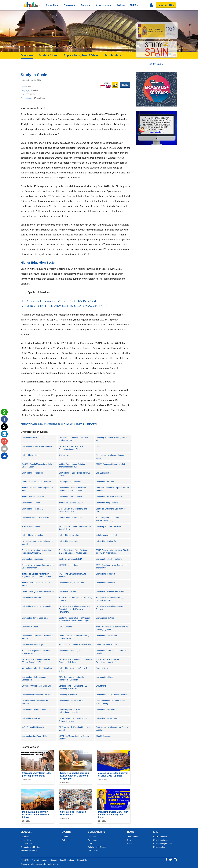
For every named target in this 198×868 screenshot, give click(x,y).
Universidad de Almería (106, 541)
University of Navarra (68, 695)
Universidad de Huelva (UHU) (71, 701)
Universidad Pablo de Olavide (34, 438)
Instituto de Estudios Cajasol (71, 503)
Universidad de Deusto (68, 541)
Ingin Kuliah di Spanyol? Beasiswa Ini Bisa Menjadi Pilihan (36, 815)
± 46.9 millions (38, 98)
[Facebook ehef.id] (167, 859)
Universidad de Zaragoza (32, 559)
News (130, 840)
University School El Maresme (109, 526)
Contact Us (82, 860)
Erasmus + (93, 840)
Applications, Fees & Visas (81, 55)
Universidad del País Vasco (108, 718)
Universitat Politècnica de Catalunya (37, 695)
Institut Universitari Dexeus (33, 497)
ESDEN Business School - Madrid (110, 464)
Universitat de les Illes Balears (109, 559)
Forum (125, 85)
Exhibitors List (159, 847)
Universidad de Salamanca (70, 497)
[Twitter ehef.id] (171, 859)
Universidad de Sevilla (31, 598)
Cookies (54, 860)
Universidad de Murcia (105, 574)
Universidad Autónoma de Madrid (36, 710)
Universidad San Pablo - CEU (34, 736)
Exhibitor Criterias (161, 840)
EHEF (134, 5)
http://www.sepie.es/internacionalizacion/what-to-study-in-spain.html (59, 424)
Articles (121, 5)
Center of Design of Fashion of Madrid (38, 591)
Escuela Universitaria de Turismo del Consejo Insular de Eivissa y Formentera (74, 609)
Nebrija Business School (106, 535)
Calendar (66, 840)
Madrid (31, 86)
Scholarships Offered (97, 847)
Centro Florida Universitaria (70, 518)
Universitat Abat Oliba (105, 482)
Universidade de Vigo (105, 618)
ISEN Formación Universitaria (34, 727)
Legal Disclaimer (67, 860)
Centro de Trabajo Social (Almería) (37, 482)
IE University (64, 455)
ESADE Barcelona (104, 736)
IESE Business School (31, 526)
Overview (27, 55)
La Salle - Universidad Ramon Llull (37, 686)
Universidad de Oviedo (31, 455)
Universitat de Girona (31, 503)
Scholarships (104, 5)
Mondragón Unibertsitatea (70, 482)
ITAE (98, 446)
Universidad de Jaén (68, 591)
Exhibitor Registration (162, 844)
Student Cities (48, 55)
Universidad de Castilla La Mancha (37, 606)
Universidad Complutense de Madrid (111, 695)
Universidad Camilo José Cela (35, 618)
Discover (70, 5)
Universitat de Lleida (105, 677)
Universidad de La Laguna (70, 651)
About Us (52, 5)
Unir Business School (105, 473)
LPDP (91, 844)
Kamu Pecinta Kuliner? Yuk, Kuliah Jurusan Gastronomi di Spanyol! (75, 776)
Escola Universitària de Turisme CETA (75, 645)
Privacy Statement (39, 860)
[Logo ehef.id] (31, 3)
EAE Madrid (101, 686)
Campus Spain (102, 668)
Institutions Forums (29, 851)
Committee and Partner (31, 847)
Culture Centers (27, 844)
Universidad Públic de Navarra (109, 497)
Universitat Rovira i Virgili (32, 645)
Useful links (93, 851)
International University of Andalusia (37, 668)
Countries (25, 837)
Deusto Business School (106, 645)
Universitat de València (106, 583)
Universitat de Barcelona (106, 636)
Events (86, 5)
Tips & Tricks (133, 837)
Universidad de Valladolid (33, 473)
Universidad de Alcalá (31, 718)
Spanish (34, 90)
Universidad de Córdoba (106, 710)
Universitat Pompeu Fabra (107, 503)
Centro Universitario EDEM (70, 559)
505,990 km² (31, 94)
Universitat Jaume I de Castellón (36, 518)
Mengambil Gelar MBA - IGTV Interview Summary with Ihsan (114, 815)
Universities (26, 840)
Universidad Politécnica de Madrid (110, 591)
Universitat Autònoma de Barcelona (37, 446)
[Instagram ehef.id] (175, 859)
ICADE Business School (69, 565)
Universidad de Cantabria (33, 535)
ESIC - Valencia (65, 627)
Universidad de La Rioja (69, 535)
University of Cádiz (30, 627)
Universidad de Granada (32, 509)
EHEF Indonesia (160, 837)
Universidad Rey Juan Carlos (71, 583)
